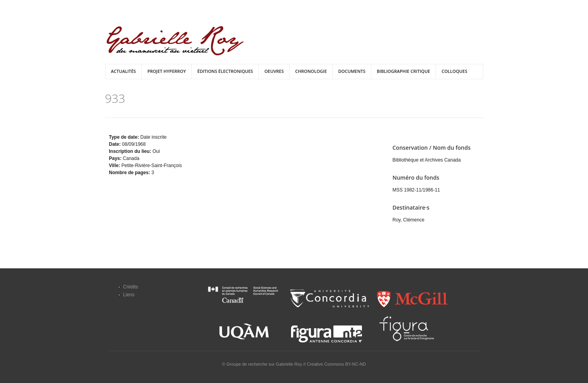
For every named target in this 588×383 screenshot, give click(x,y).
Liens (129, 295)
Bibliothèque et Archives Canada (427, 160)
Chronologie (311, 71)
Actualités (124, 71)
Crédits (131, 287)
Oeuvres (274, 71)
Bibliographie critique (403, 71)
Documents (352, 71)
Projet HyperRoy (167, 71)
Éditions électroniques (225, 71)
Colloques (454, 71)
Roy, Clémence (409, 220)
